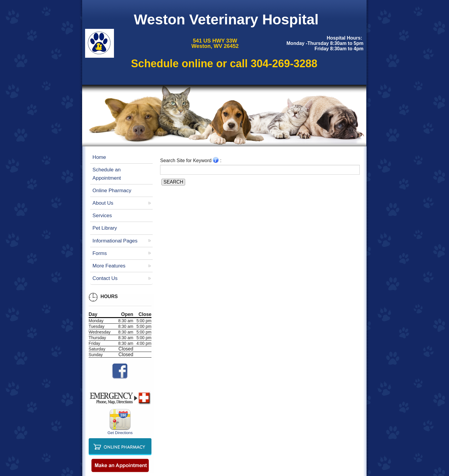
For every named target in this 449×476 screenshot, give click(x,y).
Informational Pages (115, 241)
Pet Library (105, 228)
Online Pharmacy (112, 191)
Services (102, 216)
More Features (109, 266)
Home (99, 157)
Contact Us (105, 278)
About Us (103, 203)
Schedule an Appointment (107, 174)
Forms (100, 253)
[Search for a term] (260, 170)
